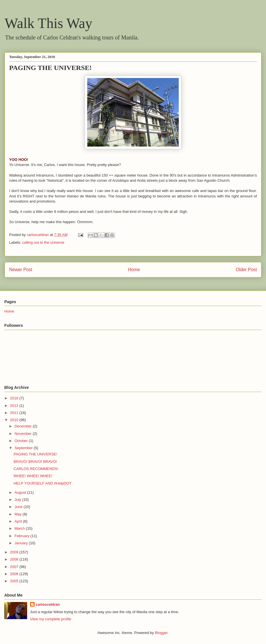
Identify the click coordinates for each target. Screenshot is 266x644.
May (19, 514)
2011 (15, 413)
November (24, 434)
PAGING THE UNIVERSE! (35, 454)
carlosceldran (48, 604)
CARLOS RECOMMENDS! (36, 469)
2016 (15, 398)
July (18, 500)
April (19, 521)
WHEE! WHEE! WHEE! (33, 476)
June (19, 507)
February (23, 536)
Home (134, 270)
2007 (15, 567)
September (24, 448)
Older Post (246, 270)
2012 (15, 406)
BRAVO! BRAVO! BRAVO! (35, 462)
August (21, 492)
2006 (15, 574)
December (24, 426)
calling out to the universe (43, 242)
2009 (15, 552)
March (20, 528)
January (22, 543)
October (22, 441)
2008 (15, 559)
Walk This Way (48, 23)
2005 (15, 581)
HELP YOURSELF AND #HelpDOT (42, 483)
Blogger (161, 633)
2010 (15, 420)
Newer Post (21, 270)
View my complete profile (51, 619)
